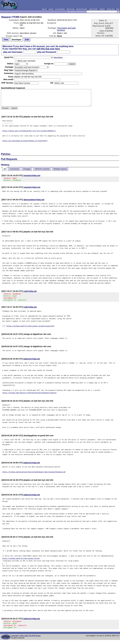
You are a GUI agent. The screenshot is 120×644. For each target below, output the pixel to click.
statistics (102, 9)
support (51, 9)
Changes (27, 169)
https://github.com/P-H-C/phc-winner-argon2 (21, 561)
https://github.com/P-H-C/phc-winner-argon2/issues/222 (30, 328)
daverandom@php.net (34, 200)
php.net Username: (13, 52)
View (6, 40)
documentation (60, 9)
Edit (27, 40)
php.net (45, 9)
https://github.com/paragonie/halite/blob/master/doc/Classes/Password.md (34, 474)
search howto (93, 9)
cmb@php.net (30, 292)
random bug (111, 9)
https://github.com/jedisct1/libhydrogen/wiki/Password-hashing (29, 395)
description (58, 57)
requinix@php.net (32, 175)
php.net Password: (47, 52)
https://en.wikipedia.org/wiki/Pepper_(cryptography (25, 141)
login (118, 9)
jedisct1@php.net (32, 361)
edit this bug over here (48, 49)
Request (6, 17)
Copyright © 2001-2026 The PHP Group (26, 640)
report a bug (70, 9)
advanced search (82, 9)
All (5, 169)
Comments (14, 169)
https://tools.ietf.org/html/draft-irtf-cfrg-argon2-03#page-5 (29, 131)
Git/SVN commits (42, 169)
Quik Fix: (9, 57)
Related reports (60, 169)
